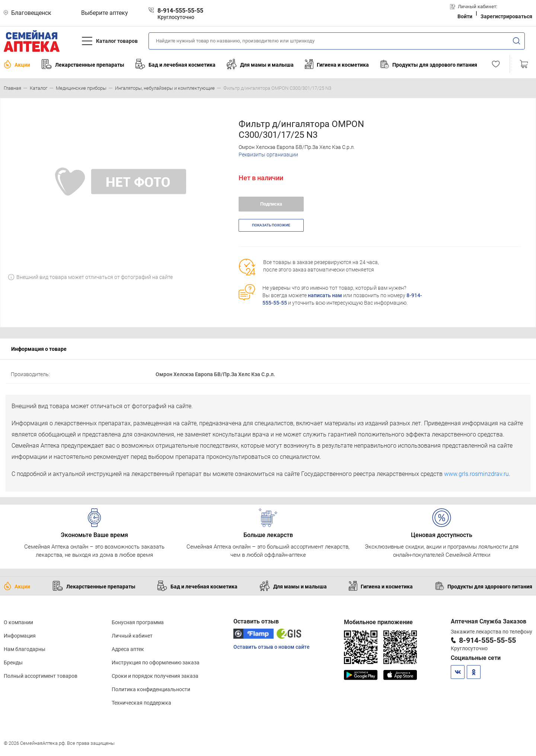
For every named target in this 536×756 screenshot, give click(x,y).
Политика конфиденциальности (151, 689)
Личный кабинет (132, 636)
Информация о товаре (39, 349)
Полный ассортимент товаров (41, 676)
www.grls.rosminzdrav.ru (476, 474)
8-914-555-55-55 (487, 640)
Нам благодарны (25, 649)
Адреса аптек (128, 649)
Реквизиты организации (268, 155)
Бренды (13, 663)
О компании (18, 622)
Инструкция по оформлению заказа (156, 663)
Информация (20, 636)
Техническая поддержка (141, 703)
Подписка (271, 204)
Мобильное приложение (378, 622)
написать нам (325, 295)
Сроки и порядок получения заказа (155, 676)
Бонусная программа (138, 622)
